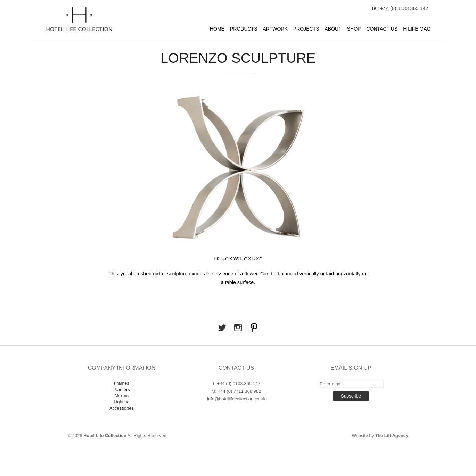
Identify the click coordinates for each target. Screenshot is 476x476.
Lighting (122, 402)
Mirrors (122, 396)
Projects (306, 29)
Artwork (275, 29)
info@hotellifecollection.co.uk (236, 399)
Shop (354, 29)
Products (244, 29)
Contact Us (382, 29)
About (333, 29)
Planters (122, 389)
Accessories (122, 408)
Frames (122, 383)
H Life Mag (417, 29)
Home (217, 29)
